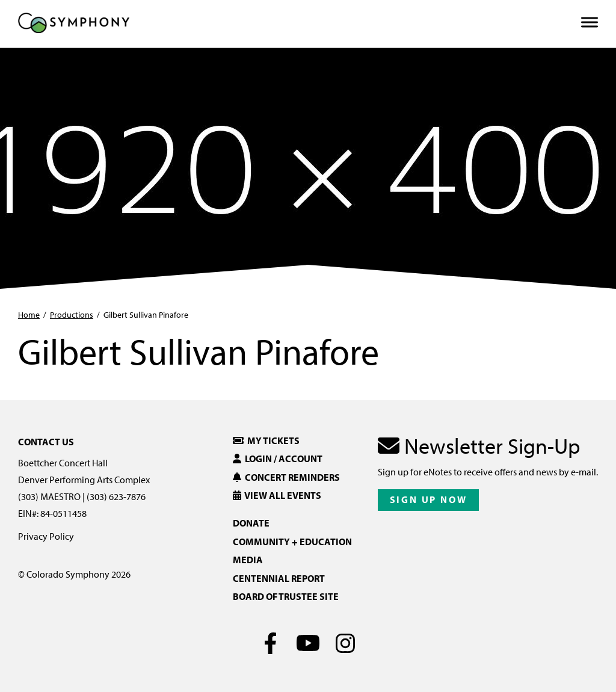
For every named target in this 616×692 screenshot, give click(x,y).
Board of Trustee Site (286, 596)
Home (29, 315)
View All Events (277, 495)
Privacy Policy (46, 536)
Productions (72, 315)
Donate (251, 523)
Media (248, 560)
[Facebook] (271, 643)
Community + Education (292, 542)
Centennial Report (279, 578)
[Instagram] (346, 643)
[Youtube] (308, 643)
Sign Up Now (429, 499)
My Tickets (266, 440)
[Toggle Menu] (590, 23)
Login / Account (278, 459)
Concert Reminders (286, 477)
